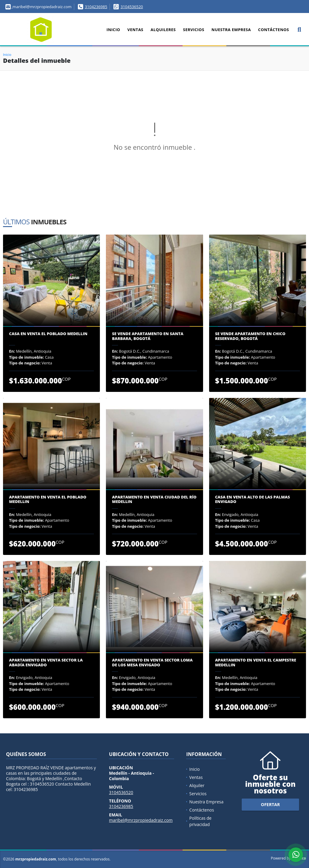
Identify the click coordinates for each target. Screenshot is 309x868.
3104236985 (96, 7)
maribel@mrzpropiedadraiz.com (141, 820)
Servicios (193, 30)
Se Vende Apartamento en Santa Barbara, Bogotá (148, 336)
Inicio (113, 30)
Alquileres (163, 30)
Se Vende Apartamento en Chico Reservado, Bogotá (250, 336)
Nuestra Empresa (231, 30)
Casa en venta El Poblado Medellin (48, 334)
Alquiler (197, 785)
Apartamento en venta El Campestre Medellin (256, 663)
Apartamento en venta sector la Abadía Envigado (46, 663)
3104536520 (132, 7)
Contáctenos (273, 30)
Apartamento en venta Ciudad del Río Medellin (154, 500)
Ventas (135, 30)
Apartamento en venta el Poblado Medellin (48, 500)
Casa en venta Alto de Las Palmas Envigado (253, 500)
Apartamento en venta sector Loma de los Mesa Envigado (152, 663)
